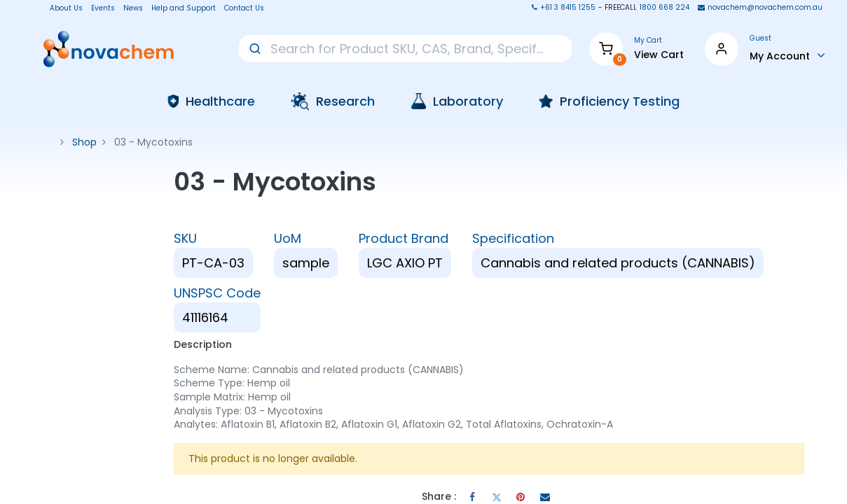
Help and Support (184, 8)
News (133, 8)
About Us (62, 8)
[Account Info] (787, 55)
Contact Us (244, 8)
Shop (84, 142)
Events (103, 8)
